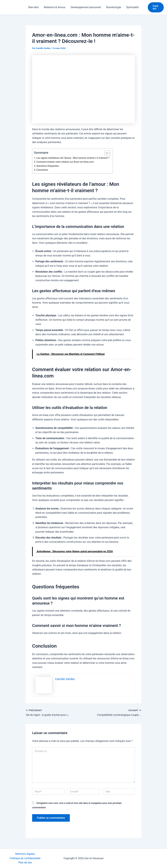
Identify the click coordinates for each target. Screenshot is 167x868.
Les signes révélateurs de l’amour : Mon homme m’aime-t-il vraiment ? (73, 158)
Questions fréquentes (48, 166)
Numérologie (114, 7)
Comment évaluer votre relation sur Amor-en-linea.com (65, 162)
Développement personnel (86, 7)
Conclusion (42, 170)
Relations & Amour (55, 7)
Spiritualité (132, 7)
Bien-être (34, 7)
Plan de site (25, 863)
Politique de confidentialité (25, 858)
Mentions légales (25, 854)
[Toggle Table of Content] (106, 153)
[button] (156, 7)
